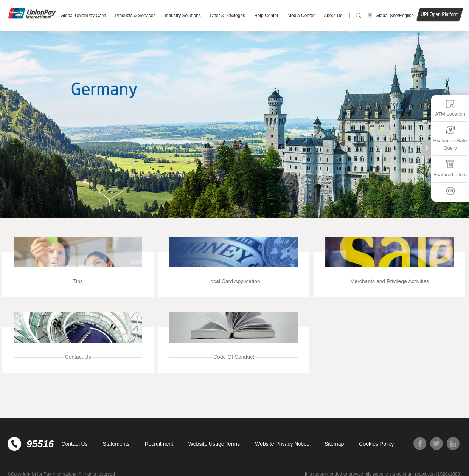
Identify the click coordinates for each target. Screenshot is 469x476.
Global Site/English (395, 16)
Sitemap (334, 444)
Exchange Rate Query (450, 138)
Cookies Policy (376, 444)
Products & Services (135, 16)
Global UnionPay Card (83, 16)
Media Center (301, 16)
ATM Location (450, 108)
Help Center (266, 16)
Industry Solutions (182, 16)
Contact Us (74, 444)
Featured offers (450, 168)
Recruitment (159, 444)
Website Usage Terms (214, 444)
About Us (333, 16)
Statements (116, 444)
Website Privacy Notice (282, 444)
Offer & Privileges (228, 16)
